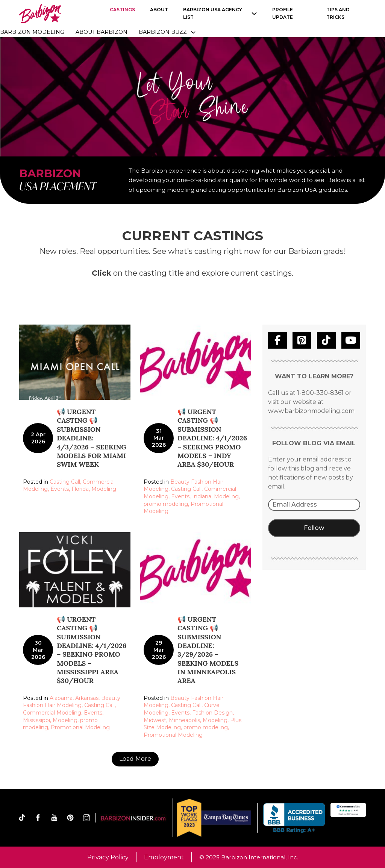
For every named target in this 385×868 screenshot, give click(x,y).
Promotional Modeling (80, 727)
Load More (135, 759)
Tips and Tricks (338, 13)
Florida (80, 489)
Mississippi (36, 720)
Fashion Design (212, 713)
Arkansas (87, 698)
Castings (122, 10)
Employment (164, 857)
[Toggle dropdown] (193, 32)
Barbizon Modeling (32, 32)
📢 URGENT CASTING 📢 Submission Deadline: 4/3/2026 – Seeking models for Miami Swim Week (92, 438)
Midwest (155, 720)
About (159, 10)
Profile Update (283, 13)
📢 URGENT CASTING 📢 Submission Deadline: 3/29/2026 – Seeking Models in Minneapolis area (208, 650)
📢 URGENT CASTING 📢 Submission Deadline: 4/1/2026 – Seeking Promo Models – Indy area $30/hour (212, 438)
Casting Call (65, 482)
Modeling (104, 489)
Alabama (61, 698)
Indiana (202, 496)
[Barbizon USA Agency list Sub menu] (254, 14)
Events (60, 489)
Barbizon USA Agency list (213, 13)
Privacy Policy (108, 857)
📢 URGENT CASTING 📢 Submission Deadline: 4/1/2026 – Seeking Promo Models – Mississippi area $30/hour (92, 650)
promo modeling (166, 504)
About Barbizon (102, 32)
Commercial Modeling (52, 713)
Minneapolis (184, 720)
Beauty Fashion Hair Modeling (72, 702)
